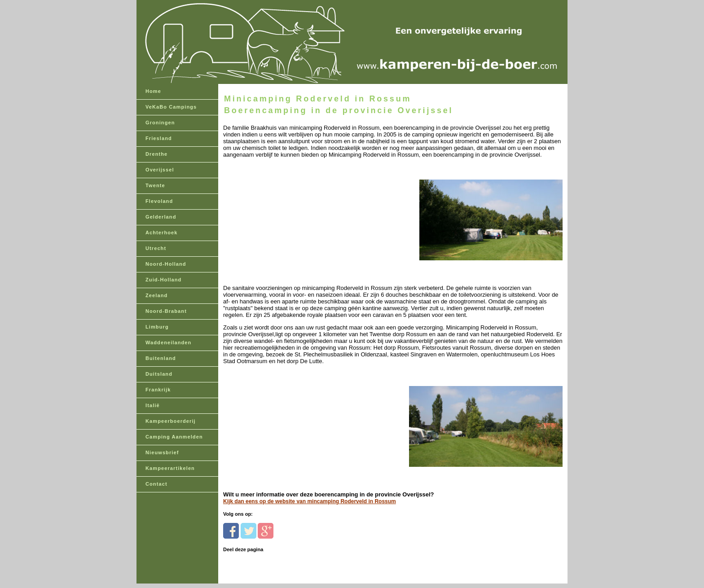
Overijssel (160, 170)
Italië (153, 405)
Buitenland (161, 358)
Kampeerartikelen (170, 468)
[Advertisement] (285, 214)
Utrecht (156, 248)
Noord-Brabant (166, 311)
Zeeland (156, 295)
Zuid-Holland (163, 280)
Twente (155, 185)
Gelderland (161, 217)
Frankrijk (158, 390)
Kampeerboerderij (171, 421)
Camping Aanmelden (174, 437)
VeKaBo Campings (171, 107)
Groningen (160, 123)
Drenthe (156, 154)
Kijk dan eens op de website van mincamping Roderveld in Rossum (310, 501)
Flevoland (159, 201)
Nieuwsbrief (162, 452)
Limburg (157, 327)
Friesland (159, 138)
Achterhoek (162, 233)
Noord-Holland (166, 264)
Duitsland (159, 374)
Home (153, 91)
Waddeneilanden (168, 342)
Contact (156, 484)
